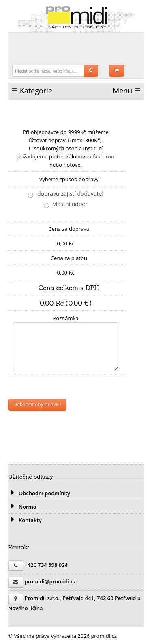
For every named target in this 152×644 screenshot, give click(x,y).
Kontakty (25, 520)
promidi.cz (76, 17)
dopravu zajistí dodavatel (70, 194)
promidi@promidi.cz (50, 581)
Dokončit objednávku (37, 404)
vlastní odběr (70, 204)
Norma (22, 507)
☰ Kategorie (32, 91)
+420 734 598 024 (46, 565)
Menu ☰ (127, 91)
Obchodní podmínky (39, 493)
